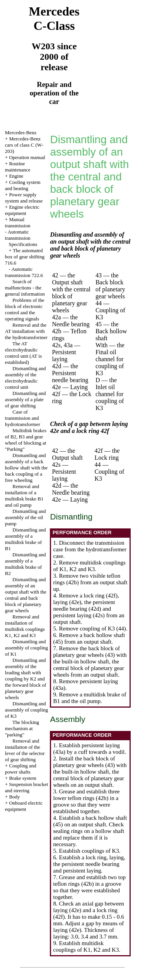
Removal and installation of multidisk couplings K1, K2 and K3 (25, 626)
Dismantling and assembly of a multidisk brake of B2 (26, 564)
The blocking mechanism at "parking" (22, 728)
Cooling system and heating (23, 185)
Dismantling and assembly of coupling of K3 (26, 710)
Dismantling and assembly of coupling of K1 (26, 648)
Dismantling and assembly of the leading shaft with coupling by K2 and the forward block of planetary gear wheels (26, 679)
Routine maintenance (18, 167)
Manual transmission (18, 222)
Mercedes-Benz (21, 132)
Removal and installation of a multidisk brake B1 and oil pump (24, 496)
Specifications (23, 244)
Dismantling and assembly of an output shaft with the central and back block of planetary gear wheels (26, 595)
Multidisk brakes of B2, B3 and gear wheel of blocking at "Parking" (26, 440)
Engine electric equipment (22, 210)
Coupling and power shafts (21, 769)
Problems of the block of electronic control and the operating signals (25, 309)
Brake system (22, 778)
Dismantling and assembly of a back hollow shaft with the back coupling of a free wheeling (26, 468)
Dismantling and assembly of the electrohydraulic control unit (26, 378)
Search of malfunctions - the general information (25, 288)
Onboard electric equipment (24, 806)
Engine (16, 176)
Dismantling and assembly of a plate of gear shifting (26, 399)
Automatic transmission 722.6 (24, 272)
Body (14, 797)
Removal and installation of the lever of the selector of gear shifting (25, 750)
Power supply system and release (24, 198)
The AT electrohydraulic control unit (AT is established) (23, 353)
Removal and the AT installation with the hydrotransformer (26, 331)
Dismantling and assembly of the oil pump (26, 517)
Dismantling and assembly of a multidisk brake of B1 (26, 539)
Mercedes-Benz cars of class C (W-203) (24, 145)
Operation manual (27, 157)
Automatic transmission (18, 235)
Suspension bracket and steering (26, 787)
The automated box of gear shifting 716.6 (25, 257)
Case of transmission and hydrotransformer (23, 418)
